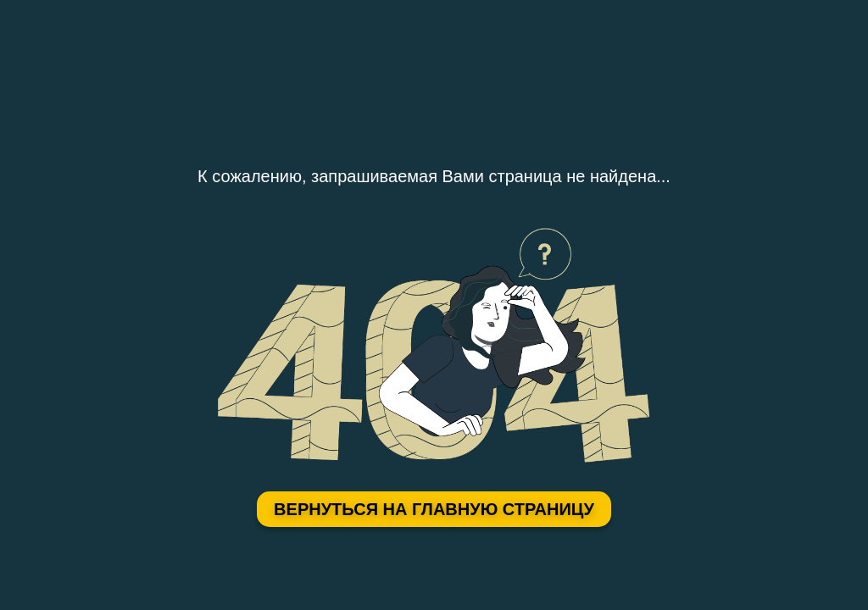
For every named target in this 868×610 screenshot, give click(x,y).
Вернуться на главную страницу (434, 509)
